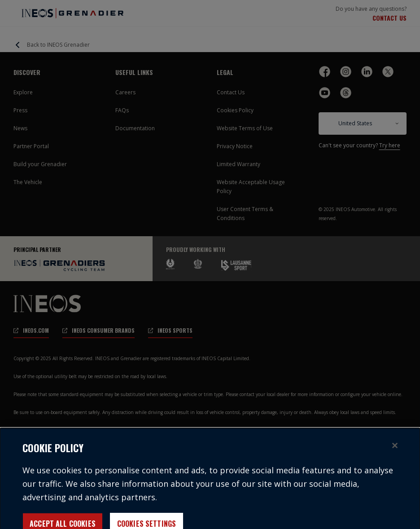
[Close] (395, 452)
